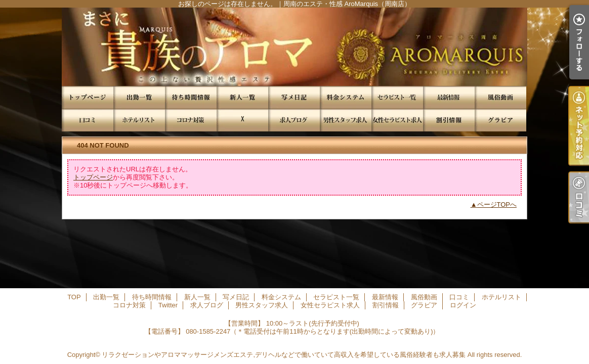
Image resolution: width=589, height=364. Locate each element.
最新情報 (449, 97)
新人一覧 (242, 97)
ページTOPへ (497, 204)
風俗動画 (500, 97)
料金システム (346, 97)
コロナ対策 (191, 120)
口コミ (88, 120)
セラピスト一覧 (397, 97)
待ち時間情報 (191, 97)
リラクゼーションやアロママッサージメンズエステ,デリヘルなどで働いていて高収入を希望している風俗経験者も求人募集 (284, 355)
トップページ (93, 177)
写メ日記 (294, 97)
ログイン (463, 305)
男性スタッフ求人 (346, 120)
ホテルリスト (139, 120)
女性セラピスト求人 (397, 120)
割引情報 (449, 120)
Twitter (242, 120)
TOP (88, 97)
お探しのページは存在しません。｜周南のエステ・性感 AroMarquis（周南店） (294, 47)
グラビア (500, 120)
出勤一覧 (139, 97)
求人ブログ (294, 120)
